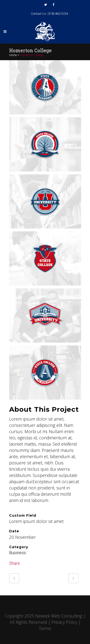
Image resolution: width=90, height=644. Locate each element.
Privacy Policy (64, 622)
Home (13, 55)
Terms (45, 628)
